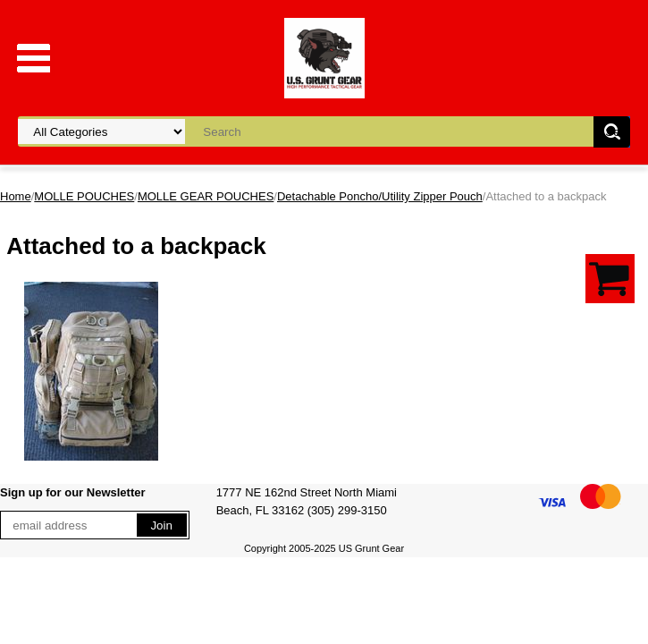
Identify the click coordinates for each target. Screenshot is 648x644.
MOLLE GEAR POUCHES (206, 196)
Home (16, 196)
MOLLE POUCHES (84, 196)
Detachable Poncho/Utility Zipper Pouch (380, 196)
